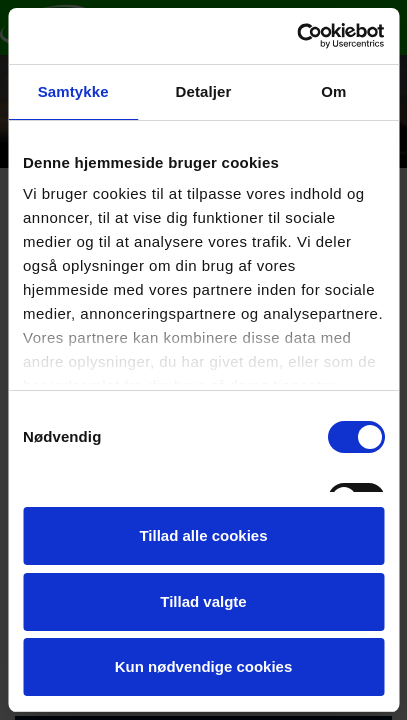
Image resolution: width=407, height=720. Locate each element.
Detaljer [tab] (204, 91)
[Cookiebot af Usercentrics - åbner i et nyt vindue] (296, 36)
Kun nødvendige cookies (204, 666)
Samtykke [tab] (73, 91)
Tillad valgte (203, 601)
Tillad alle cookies (203, 535)
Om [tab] (333, 91)
